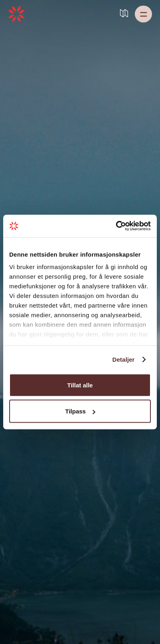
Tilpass (80, 411)
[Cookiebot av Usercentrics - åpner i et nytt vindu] (116, 226)
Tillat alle (80, 385)
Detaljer (124, 359)
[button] (143, 14)
